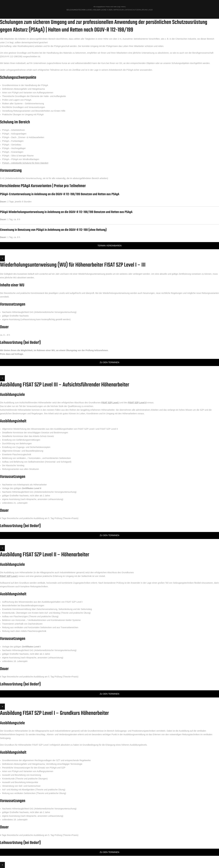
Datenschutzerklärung (136, 10)
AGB (151, 10)
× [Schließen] (2, 258)
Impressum (119, 10)
